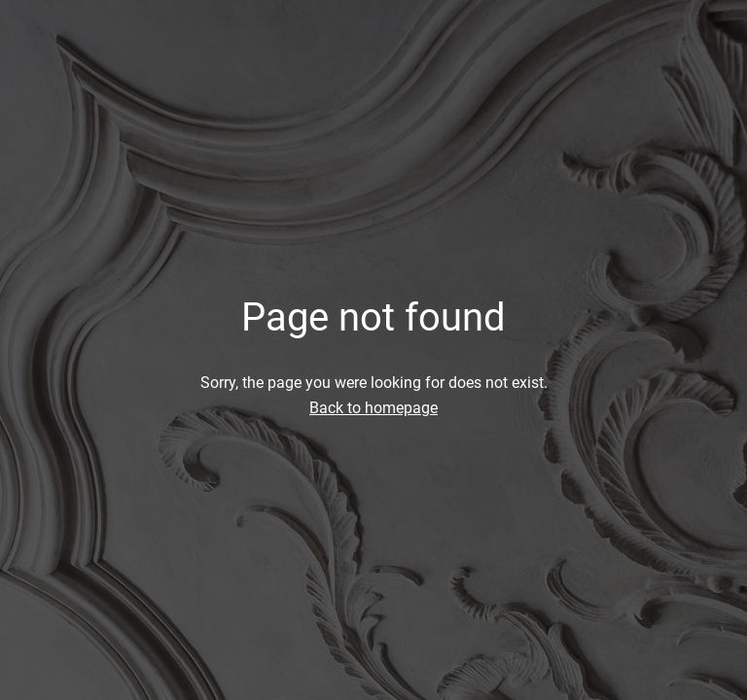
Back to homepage (373, 408)
